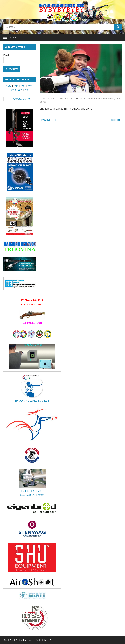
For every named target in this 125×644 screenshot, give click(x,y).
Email (7, 55)
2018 (27, 90)
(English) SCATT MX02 (32, 491)
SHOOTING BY (67, 98)
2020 (13, 90)
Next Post (115, 120)
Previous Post (48, 120)
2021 (30, 86)
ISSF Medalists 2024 (32, 300)
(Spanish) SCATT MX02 (32, 495)
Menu (13, 37)
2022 (23, 86)
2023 (16, 86)
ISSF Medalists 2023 (32, 304)
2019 (20, 90)
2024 (9, 86)
